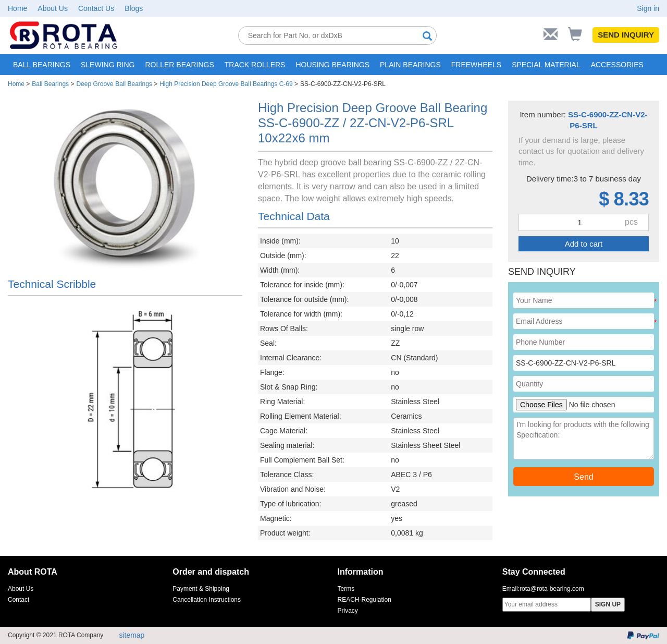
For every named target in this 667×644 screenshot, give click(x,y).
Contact (18, 600)
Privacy (348, 611)
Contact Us (96, 8)
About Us (53, 8)
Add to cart (584, 244)
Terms (346, 589)
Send (583, 477)
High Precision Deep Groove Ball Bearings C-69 (226, 84)
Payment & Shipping (201, 589)
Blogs (134, 8)
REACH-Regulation (365, 600)
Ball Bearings (50, 84)
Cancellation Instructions (207, 600)
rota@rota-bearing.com (552, 589)
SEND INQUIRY (626, 35)
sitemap (132, 635)
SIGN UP (608, 604)
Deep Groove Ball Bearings (114, 84)
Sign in (648, 8)
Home (17, 8)
